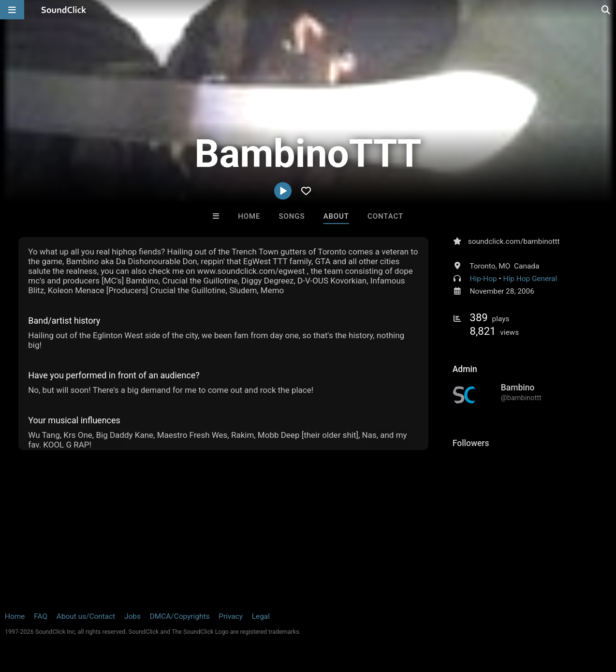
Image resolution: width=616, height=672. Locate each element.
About (336, 216)
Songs (292, 216)
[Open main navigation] (12, 10)
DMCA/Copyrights (180, 616)
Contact (385, 216)
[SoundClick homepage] (64, 10)
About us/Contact (86, 616)
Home (249, 216)
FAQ (41, 616)
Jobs (132, 616)
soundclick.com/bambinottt (514, 241)
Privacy (231, 616)
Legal (261, 616)
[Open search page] (606, 10)
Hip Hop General (530, 279)
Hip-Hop (484, 279)
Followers (471, 443)
